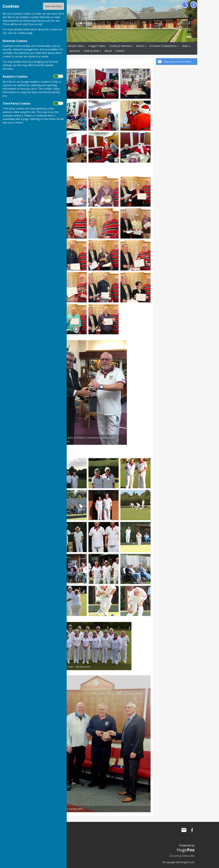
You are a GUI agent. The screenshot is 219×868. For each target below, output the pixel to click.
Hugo (186, 850)
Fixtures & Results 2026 (69, 46)
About (108, 51)
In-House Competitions (163, 46)
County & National (120, 46)
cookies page (25, 33)
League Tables (97, 46)
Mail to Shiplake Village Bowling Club (184, 830)
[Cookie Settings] (185, 5)
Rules (185, 46)
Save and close (54, 6)
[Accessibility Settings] (194, 5)
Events (140, 46)
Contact (120, 51)
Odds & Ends (91, 51)
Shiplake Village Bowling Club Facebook (192, 830)
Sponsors (75, 51)
